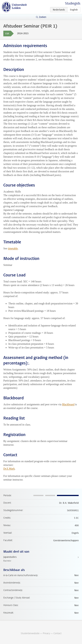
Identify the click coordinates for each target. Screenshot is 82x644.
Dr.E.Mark (9, 469)
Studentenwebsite (30, 633)
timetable (13, 248)
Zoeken (43, 17)
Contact (57, 633)
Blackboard (68, 404)
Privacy (46, 633)
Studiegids (73, 3)
